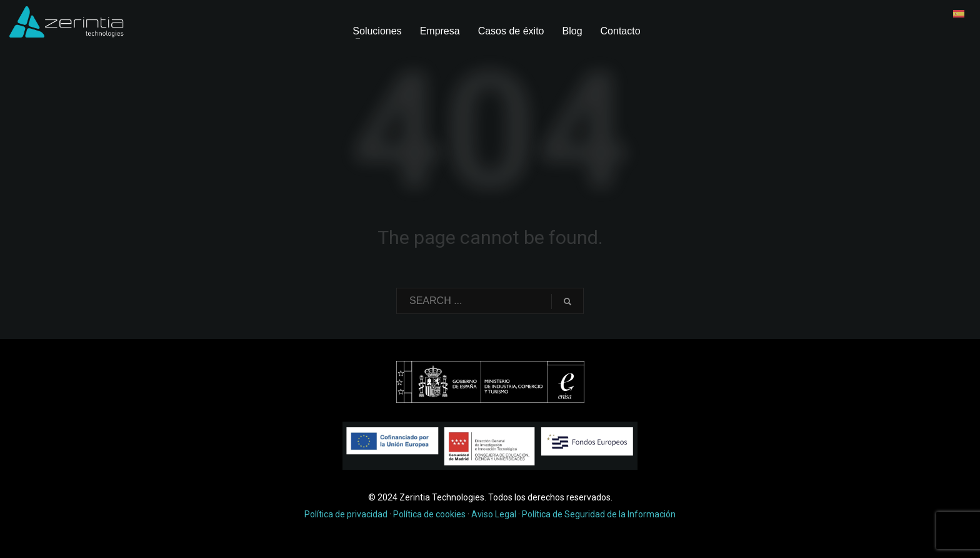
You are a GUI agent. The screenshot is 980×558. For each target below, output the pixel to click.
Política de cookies (429, 514)
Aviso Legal (494, 514)
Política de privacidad (346, 514)
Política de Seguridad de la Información (599, 514)
